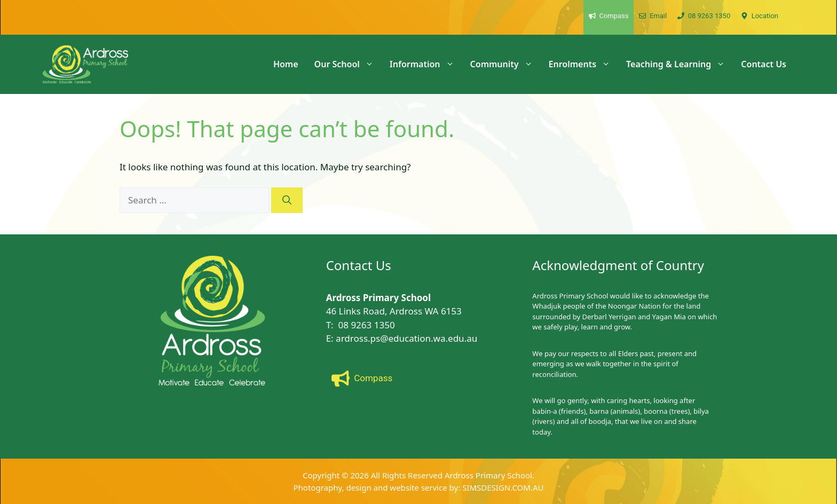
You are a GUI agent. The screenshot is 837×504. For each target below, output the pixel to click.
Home (286, 64)
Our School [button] (348, 64)
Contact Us (764, 64)
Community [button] (506, 64)
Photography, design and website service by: (378, 487)
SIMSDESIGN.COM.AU (503, 487)
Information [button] (426, 64)
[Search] (287, 200)
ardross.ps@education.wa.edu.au (406, 338)
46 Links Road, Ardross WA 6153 (394, 311)
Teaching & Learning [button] (680, 64)
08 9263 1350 (367, 325)
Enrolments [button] (583, 64)
